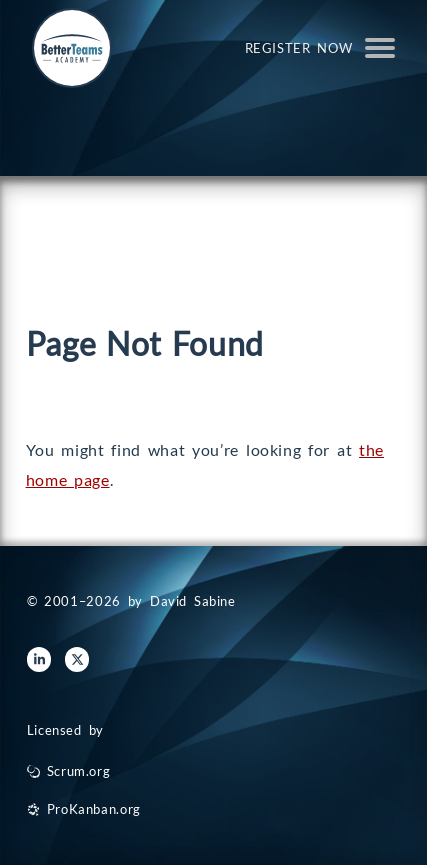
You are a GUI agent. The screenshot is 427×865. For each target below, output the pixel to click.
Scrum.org (79, 771)
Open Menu (380, 48)
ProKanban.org (94, 809)
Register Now (299, 48)
